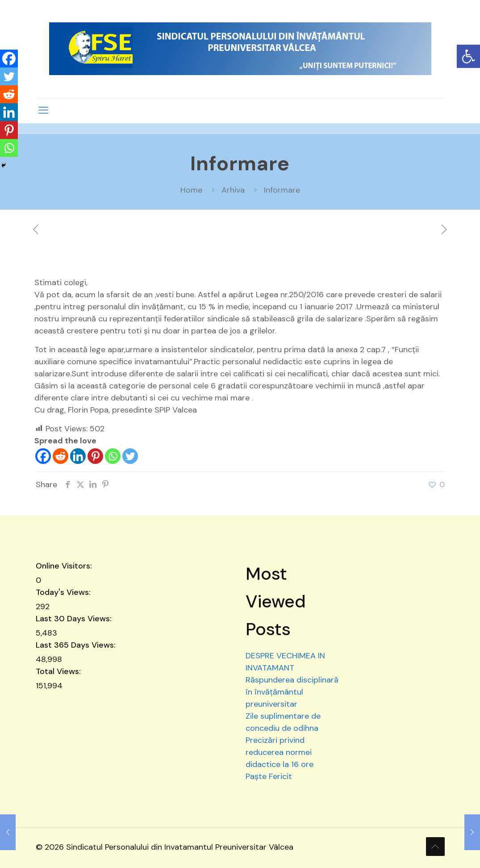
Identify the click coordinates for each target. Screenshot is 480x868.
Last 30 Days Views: (75, 619)
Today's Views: (64, 592)
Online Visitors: (65, 566)
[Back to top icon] (435, 847)
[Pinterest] (95, 456)
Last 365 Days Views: (77, 645)
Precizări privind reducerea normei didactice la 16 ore (280, 752)
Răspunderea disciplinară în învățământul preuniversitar (292, 692)
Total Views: (59, 671)
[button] (468, 56)
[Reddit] (61, 456)
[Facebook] (43, 456)
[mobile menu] (43, 110)
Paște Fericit (269, 776)
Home (191, 190)
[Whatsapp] (113, 456)
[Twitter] (130, 456)
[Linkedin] (78, 456)
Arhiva (233, 190)
